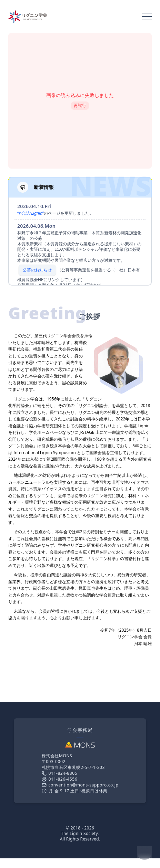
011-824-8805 (60, 773)
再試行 (80, 105)
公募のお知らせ (37, 270)
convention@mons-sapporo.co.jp (80, 785)
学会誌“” (31, 213)
